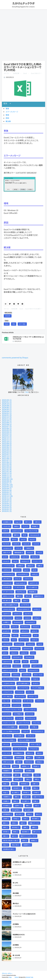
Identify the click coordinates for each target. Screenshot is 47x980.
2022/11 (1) (7, 439)
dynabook (18, 622)
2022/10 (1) (7, 441)
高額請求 (27, 845)
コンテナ (17, 705)
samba (24, 653)
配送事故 (26, 832)
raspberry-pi (17, 531)
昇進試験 (33, 592)
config (37, 618)
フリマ (25, 526)
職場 (30, 814)
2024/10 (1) (7, 404)
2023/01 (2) (7, 436)
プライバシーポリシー (7, 973)
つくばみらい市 (8, 683)
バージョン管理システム (11, 731)
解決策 (8, 121)
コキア (6, 705)
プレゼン (31, 736)
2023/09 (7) (7, 423)
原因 (7, 118)
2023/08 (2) (7, 424)
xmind (16, 675)
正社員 (26, 797)
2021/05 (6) (7, 464)
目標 (16, 526)
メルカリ (7, 526)
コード (27, 705)
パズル (26, 731)
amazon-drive (8, 609)
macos (26, 544)
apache (6, 614)
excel (32, 539)
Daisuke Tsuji (29, 977)
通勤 (34, 827)
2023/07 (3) (7, 426)
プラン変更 (19, 736)
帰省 (14, 784)
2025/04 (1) (7, 400)
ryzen (25, 557)
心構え (35, 784)
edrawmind (30, 622)
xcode (6, 675)
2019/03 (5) (7, 507)
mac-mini (7, 644)
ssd (17, 662)
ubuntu (35, 557)
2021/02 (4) (7, 470)
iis (36, 635)
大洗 (37, 775)
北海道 (20, 566)
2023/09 (8, 316)
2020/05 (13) (7, 487)
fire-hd (6, 544)
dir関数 (6, 622)
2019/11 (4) (7, 498)
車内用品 (16, 827)
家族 (37, 779)
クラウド (40, 701)
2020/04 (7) (7, 488)
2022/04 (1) (7, 449)
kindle (16, 544)
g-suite (6, 631)
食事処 (34, 840)
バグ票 (34, 727)
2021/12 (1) (7, 456)
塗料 (17, 775)
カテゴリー (33, 696)
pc (5, 557)
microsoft (19, 644)
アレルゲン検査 (38, 688)
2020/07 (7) (7, 483)
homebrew (26, 635)
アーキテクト (19, 587)
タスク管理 (18, 714)
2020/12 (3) (7, 473)
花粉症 (16, 819)
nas (40, 644)
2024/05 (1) (7, 409)
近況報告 (7, 522)
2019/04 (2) (7, 505)
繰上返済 (28, 810)
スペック (7, 714)
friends (36, 627)
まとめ (36, 683)
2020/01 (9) (7, 494)
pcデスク (39, 648)
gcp (27, 570)
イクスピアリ (8, 692)
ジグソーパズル (30, 710)
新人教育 (16, 792)
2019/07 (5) (7, 502)
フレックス (7, 736)
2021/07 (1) (7, 460)
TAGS (7, 320)
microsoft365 (23, 574)
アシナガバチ (23, 688)
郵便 (16, 832)
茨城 (26, 819)
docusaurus (35, 535)
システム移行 (32, 587)
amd (23, 539)
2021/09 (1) (7, 458)
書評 (16, 535)
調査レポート (34, 823)
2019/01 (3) (7, 511)
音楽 (25, 601)
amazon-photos (24, 609)
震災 (14, 836)
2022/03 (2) (7, 451)
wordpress (7, 548)
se (33, 653)
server (6, 657)
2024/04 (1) (7, 411)
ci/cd (27, 618)
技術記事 (16, 73)
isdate (35, 640)
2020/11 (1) (7, 475)
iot (14, 640)
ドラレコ (36, 723)
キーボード (28, 701)
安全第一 (18, 779)
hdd (15, 635)
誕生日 (31, 566)
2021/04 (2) (7, 466)
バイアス (24, 727)
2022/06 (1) (7, 447)
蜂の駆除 (36, 819)
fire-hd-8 (25, 627)
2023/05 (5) (7, 430)
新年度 (26, 792)
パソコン (7, 535)
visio (26, 666)
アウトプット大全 (9, 688)
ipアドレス (24, 640)
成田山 (6, 788)
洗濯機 (6, 801)
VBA (14, 324)
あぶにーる (38, 675)
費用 (6, 827)
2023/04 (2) (7, 432)
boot (18, 618)
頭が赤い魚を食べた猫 (11, 840)
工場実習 (29, 548)
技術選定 (17, 788)
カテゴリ (6, 73)
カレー (6, 701)
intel (6, 640)
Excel (25, 73)
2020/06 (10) (7, 485)
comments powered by (15, 357)
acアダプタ (25, 605)
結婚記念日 (39, 596)
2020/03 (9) (7, 490)
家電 (6, 784)
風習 (25, 840)
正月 (6, 531)
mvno (36, 544)
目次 (5, 103)
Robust (17, 977)
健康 (29, 758)
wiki (23, 670)
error (15, 627)
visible (17, 666)
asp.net (28, 614)
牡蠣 (36, 801)
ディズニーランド (23, 723)
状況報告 (7, 806)
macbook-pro (8, 574)
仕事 (37, 522)
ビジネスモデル (38, 731)
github (25, 631)
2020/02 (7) (7, 492)
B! (6, 304)
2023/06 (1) (7, 428)
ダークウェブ (8, 718)
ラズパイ (7, 749)
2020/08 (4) (7, 481)
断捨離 (35, 526)
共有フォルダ (8, 762)
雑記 (6, 836)
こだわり (25, 679)
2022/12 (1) (7, 438)
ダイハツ (30, 714)
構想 (19, 596)
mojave (30, 644)
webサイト (34, 583)
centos (17, 570)
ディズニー (37, 561)
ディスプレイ (31, 718)
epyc (6, 627)
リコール (7, 753)
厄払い (6, 766)
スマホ (19, 548)
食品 (6, 845)
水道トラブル (38, 797)
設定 (23, 823)
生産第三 (18, 806)
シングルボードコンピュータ (12, 710)
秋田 (37, 806)
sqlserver (7, 662)
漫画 (16, 801)
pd (5, 653)
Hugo (10, 977)
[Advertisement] (23, 34)
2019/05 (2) (7, 503)
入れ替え (39, 758)
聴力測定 (19, 814)
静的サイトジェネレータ (28, 836)
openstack (15, 648)
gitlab (35, 631)
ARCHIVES (8, 312)
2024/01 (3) (7, 415)
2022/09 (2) (7, 443)
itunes (30, 552)
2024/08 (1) (7, 406)
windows (25, 561)
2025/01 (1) (7, 402)
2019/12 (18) (7, 496)
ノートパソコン (8, 566)
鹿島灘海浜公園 (9, 849)
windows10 (33, 670)
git (34, 570)
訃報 (14, 823)
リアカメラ (34, 749)
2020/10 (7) (7, 477)
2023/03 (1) (7, 434)
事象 (7, 108)
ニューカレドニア (31, 531)
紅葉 (6, 810)
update (6, 666)
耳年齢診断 (8, 814)
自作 (14, 539)
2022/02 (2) (7, 453)
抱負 (27, 788)
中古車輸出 (19, 753)
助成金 (40, 762)
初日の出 (29, 762)
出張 (19, 762)
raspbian (15, 557)
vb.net (6, 561)
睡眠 (28, 806)
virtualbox (7, 583)
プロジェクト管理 (9, 740)
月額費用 (7, 797)
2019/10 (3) (7, 500)
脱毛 (38, 814)
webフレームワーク (10, 670)
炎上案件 (26, 801)
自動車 (6, 819)
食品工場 (16, 845)
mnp (39, 552)
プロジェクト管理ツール (27, 740)
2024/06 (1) (7, 407)
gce (16, 631)
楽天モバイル (8, 596)
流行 (28, 596)
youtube (26, 675)
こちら (26, 392)
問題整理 (7, 771)
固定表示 (18, 771)
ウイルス (20, 692)
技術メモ (7, 552)
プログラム (21, 592)
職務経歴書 (19, 552)
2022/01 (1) (7, 455)
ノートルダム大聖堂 (10, 727)
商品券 (36, 766)
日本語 (36, 792)
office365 (7, 579)
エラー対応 (22, 324)
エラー (30, 692)
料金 (6, 792)
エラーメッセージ (12, 112)
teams (34, 662)
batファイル (8, 618)
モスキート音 (35, 744)
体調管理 (19, 758)
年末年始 (24, 784)
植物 (17, 797)
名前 (16, 766)
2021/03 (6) (7, 468)
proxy (18, 579)
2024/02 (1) (7, 413)
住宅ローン (7, 758)
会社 (39, 753)
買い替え (7, 601)
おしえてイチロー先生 (10, 679)
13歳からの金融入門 (10, 605)
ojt (5, 648)
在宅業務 (30, 771)
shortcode (17, 657)
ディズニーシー (8, 723)
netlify (35, 574)
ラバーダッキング (20, 749)
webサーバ (37, 666)
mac (6, 539)
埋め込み (7, 775)
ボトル (6, 744)
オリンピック (20, 696)
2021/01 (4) (7, 471)
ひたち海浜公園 (23, 683)
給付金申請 (16, 810)
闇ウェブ (37, 832)
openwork (28, 648)
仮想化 (30, 753)
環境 (7, 115)
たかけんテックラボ (23, 3)
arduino (17, 614)
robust (14, 653)
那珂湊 (6, 832)
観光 (6, 823)
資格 (17, 601)
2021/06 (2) (7, 462)
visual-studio (20, 583)
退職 (26, 827)
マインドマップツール (20, 744)
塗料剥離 (27, 775)
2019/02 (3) (7, 509)
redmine (28, 579)
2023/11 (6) (7, 419)
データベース (8, 592)
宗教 (28, 779)
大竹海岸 (7, 779)
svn (25, 662)
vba (15, 561)
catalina (7, 570)
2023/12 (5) (7, 417)
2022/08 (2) (7, 445)
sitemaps (29, 657)
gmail (6, 635)
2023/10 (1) (7, 421)
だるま (36, 679)
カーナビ (16, 701)
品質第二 (26, 766)
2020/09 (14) (7, 479)
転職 (40, 566)
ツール (19, 718)
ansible (37, 609)
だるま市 (7, 587)
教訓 (36, 788)
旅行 (28, 522)
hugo (18, 522)
